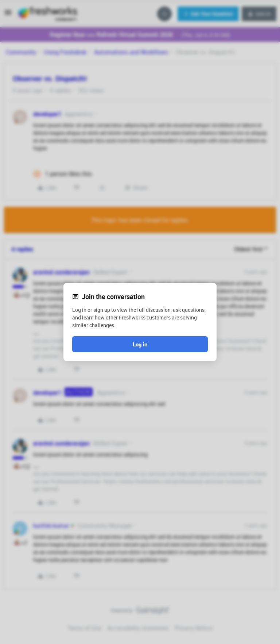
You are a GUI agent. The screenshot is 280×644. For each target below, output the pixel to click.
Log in (140, 344)
